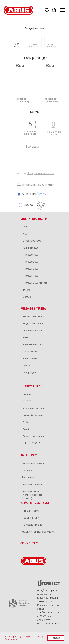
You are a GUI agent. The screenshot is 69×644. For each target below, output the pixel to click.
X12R (25, 234)
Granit (26, 429)
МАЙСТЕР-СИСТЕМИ (34, 503)
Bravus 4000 (32, 276)
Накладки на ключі (33, 345)
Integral (27, 290)
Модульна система (33, 408)
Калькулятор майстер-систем (38, 532)
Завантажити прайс (34, 436)
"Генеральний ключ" (33, 525)
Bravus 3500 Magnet (36, 283)
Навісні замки (31, 359)
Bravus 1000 (32, 255)
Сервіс (27, 366)
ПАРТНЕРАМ (29, 455)
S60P (25, 227)
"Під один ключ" (31, 511)
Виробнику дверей (32, 484)
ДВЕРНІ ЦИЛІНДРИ (34, 219)
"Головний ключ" (31, 518)
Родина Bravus (31, 248)
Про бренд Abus (33, 442)
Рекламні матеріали (33, 463)
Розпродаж (29, 373)
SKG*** (27, 401)
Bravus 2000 (32, 262)
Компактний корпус (34, 316)
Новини (27, 394)
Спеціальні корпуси (34, 331)
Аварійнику (28, 477)
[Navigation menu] (63, 10)
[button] (47, 10)
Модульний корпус (33, 323)
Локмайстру (29, 470)
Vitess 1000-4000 (32, 241)
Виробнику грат (30, 491)
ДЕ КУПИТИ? (29, 543)
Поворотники (31, 352)
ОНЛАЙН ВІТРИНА (33, 309)
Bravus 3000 (32, 269)
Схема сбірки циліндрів (36, 415)
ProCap (26, 422)
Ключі (26, 338)
